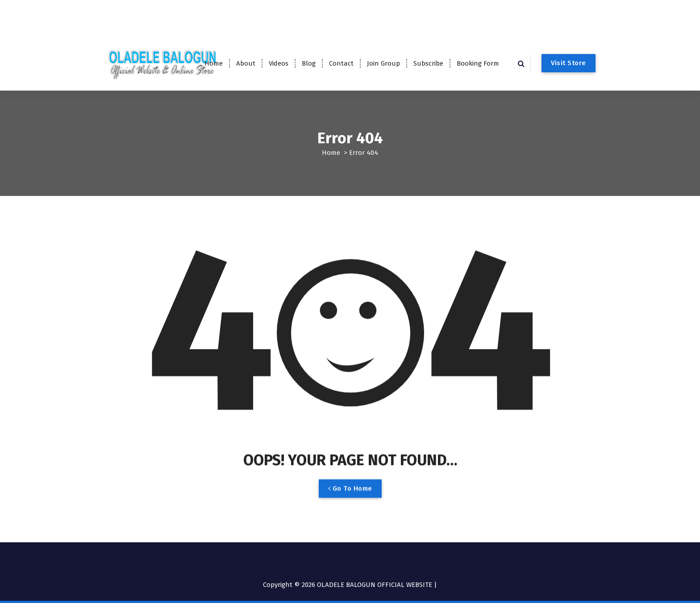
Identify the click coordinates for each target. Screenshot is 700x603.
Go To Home (350, 496)
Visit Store (569, 63)
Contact (341, 63)
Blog (309, 63)
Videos (279, 63)
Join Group (383, 63)
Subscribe (428, 63)
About (246, 63)
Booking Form (478, 63)
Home (214, 63)
